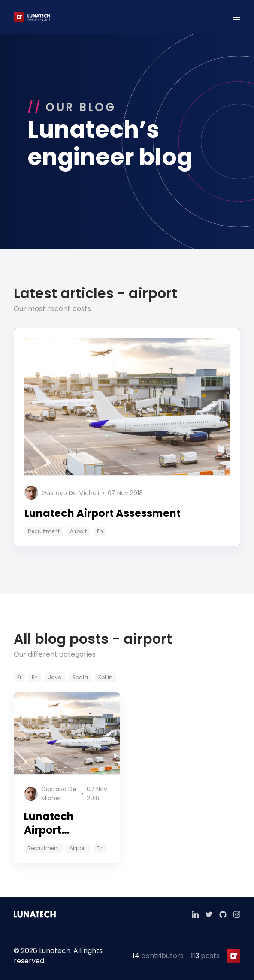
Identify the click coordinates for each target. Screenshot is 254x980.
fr (19, 677)
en (100, 531)
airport (78, 531)
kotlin (105, 677)
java (55, 677)
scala (80, 677)
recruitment (44, 531)
